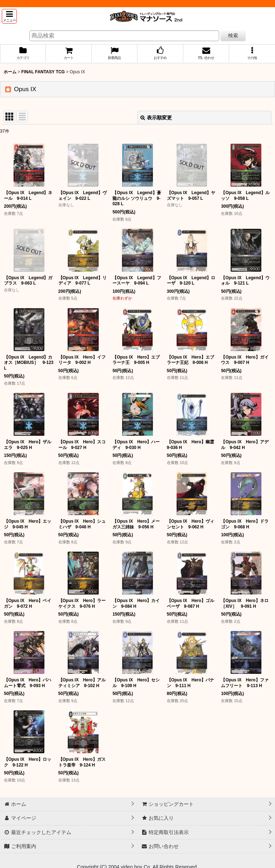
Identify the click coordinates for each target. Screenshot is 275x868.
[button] (9, 16)
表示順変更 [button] (156, 118)
